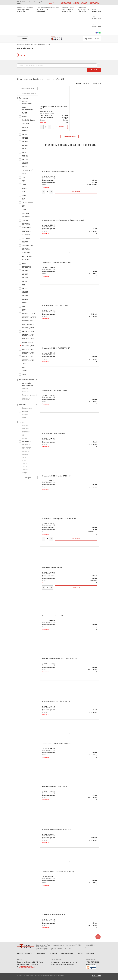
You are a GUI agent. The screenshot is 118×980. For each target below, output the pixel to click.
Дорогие (94, 83)
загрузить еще (69, 136)
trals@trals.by (82, 11)
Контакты (90, 953)
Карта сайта (96, 976)
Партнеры (53, 953)
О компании (40, 953)
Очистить (22, 55)
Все (99, 83)
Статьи (80, 953)
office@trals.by (22, 11)
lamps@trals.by (66, 11)
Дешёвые (86, 83)
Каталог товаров (24, 953)
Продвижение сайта (57, 975)
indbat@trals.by (41, 11)
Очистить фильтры (28, 88)
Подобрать (28, 478)
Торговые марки (67, 953)
